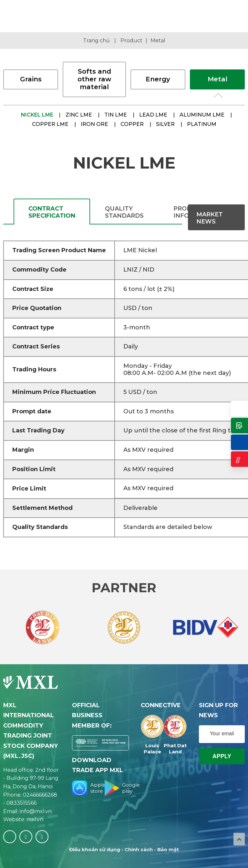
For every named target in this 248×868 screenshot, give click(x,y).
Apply (222, 756)
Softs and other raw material (94, 79)
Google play (117, 788)
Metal (158, 41)
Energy (158, 79)
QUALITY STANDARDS (124, 212)
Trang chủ (96, 41)
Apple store (84, 788)
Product (131, 41)
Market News (210, 218)
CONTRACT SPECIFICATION (52, 212)
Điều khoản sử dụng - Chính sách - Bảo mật (124, 849)
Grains (31, 79)
